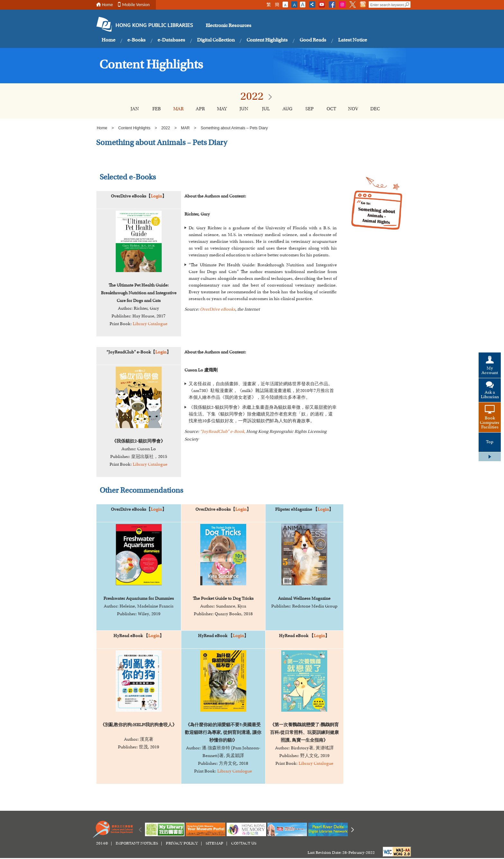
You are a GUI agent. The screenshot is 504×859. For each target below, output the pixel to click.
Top (490, 442)
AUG (288, 109)
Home (107, 5)
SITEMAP (215, 844)
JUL (266, 109)
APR (200, 109)
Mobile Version (136, 5)
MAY (222, 109)
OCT (331, 109)
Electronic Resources (229, 26)
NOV (353, 109)
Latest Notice (353, 40)
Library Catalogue (150, 324)
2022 (166, 128)
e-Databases (171, 40)
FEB (157, 109)
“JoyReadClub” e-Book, (223, 432)
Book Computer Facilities (490, 423)
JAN (135, 109)
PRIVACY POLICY (182, 844)
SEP (310, 109)
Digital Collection (216, 40)
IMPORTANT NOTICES (137, 844)
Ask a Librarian (490, 395)
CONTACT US (244, 844)
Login (156, 196)
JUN (244, 109)
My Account (490, 371)
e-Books (136, 40)
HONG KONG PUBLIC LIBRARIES (154, 26)
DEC (375, 109)
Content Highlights (267, 40)
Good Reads (313, 40)
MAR (178, 109)
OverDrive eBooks (218, 310)
